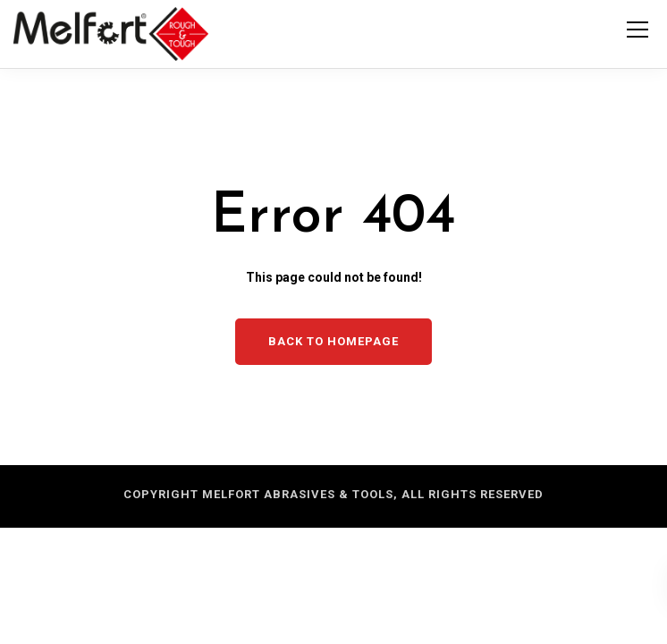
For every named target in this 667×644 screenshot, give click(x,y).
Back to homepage (333, 341)
